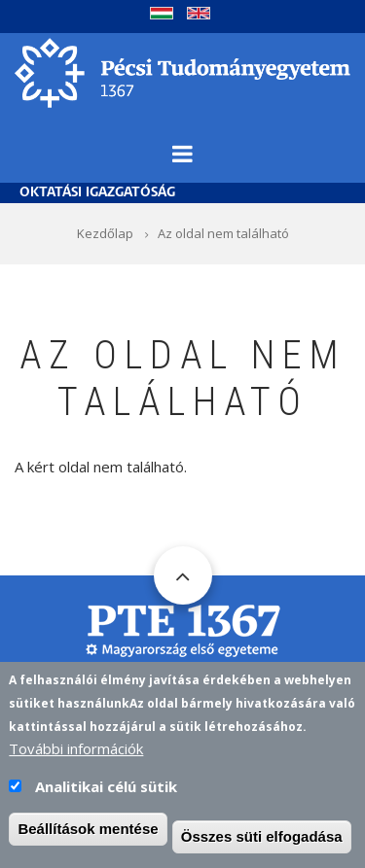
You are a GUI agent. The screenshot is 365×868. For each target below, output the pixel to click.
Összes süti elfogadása (262, 836)
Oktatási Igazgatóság (97, 193)
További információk (76, 748)
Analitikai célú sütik (106, 786)
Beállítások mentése (88, 829)
